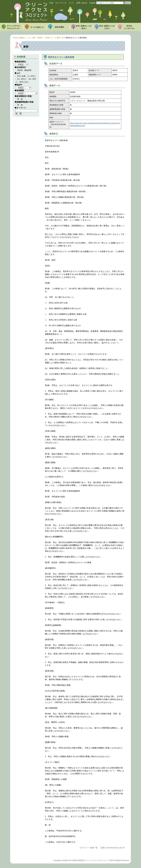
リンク (71, 3)
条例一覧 (60, 38)
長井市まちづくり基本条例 (61, 57)
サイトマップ (61, 3)
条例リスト (50, 38)
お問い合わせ (82, 3)
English (92, 3)
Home (15, 38)
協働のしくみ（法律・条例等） (32, 38)
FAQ (51, 3)
